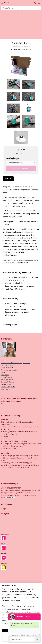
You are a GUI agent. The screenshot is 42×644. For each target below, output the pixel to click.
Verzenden (5, 375)
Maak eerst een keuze (21, 168)
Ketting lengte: (13, 159)
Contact (4, 360)
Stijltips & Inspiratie (8, 387)
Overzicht (8, 179)
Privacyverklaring (7, 368)
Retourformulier (7, 377)
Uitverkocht (5, 389)
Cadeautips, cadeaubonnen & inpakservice (16, 363)
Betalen (4, 372)
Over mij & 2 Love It (8, 365)
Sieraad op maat (7, 384)
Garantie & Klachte (8, 382)
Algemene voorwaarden (9, 370)
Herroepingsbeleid (8, 380)
